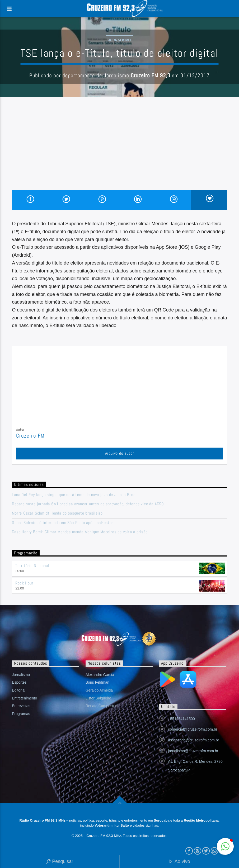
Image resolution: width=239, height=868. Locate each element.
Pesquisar (60, 862)
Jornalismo (120, 40)
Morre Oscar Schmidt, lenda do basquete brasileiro (58, 513)
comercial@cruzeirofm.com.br (193, 729)
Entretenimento (24, 698)
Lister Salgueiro (98, 698)
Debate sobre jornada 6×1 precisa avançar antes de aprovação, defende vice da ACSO (88, 504)
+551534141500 (181, 719)
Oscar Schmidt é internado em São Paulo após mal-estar (62, 523)
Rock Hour (24, 583)
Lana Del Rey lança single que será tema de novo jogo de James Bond (74, 495)
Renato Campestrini (102, 706)
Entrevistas (21, 706)
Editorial (19, 690)
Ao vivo (179, 862)
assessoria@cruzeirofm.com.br (193, 740)
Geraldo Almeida (99, 690)
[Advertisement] (120, 151)
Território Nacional (32, 566)
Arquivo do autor (120, 453)
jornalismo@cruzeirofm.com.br (193, 751)
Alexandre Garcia (100, 675)
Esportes (19, 682)
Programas (21, 714)
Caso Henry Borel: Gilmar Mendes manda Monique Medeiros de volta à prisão (80, 532)
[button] (225, 846)
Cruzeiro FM (30, 436)
